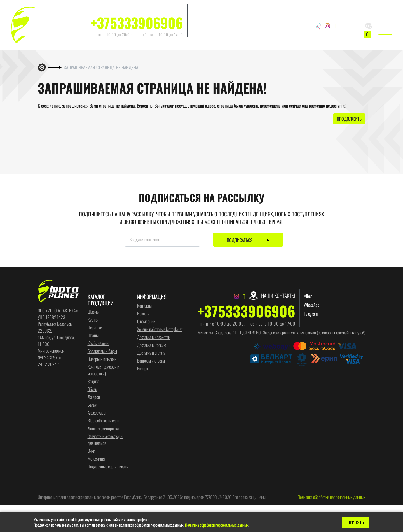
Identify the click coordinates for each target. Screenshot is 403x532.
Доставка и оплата (151, 353)
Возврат (143, 369)
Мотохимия (96, 459)
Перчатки (95, 328)
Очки (91, 451)
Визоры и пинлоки (102, 359)
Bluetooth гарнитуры (103, 421)
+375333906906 (137, 23)
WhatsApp (200, 18)
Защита (93, 382)
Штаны (93, 336)
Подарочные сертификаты (108, 467)
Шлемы (93, 312)
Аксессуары (97, 413)
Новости (143, 314)
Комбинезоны (98, 343)
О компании (146, 322)
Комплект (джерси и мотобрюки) (103, 370)
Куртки (93, 320)
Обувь (92, 389)
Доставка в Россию (152, 345)
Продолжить (349, 119)
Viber (196, 9)
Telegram (199, 27)
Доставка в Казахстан (154, 337)
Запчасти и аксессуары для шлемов (105, 440)
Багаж (92, 405)
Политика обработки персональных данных (331, 497)
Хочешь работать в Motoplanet (160, 329)
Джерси (94, 397)
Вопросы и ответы (151, 361)
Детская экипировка (103, 429)
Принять (356, 522)
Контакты (144, 306)
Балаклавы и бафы (102, 351)
